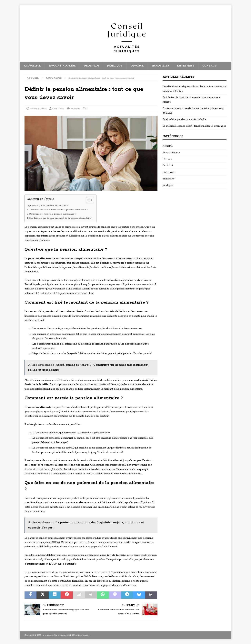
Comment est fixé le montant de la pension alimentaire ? (58, 210)
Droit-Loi (91, 66)
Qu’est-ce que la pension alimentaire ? (48, 206)
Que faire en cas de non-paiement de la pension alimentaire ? (61, 218)
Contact (210, 66)
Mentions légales (81, 635)
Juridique (115, 66)
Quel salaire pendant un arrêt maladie (184, 120)
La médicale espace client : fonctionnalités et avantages (194, 126)
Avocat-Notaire (62, 66)
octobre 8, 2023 (38, 109)
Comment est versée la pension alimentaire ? (52, 214)
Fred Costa (58, 109)
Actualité (32, 66)
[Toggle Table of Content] (88, 200)
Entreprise (186, 66)
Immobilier (160, 66)
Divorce (137, 66)
